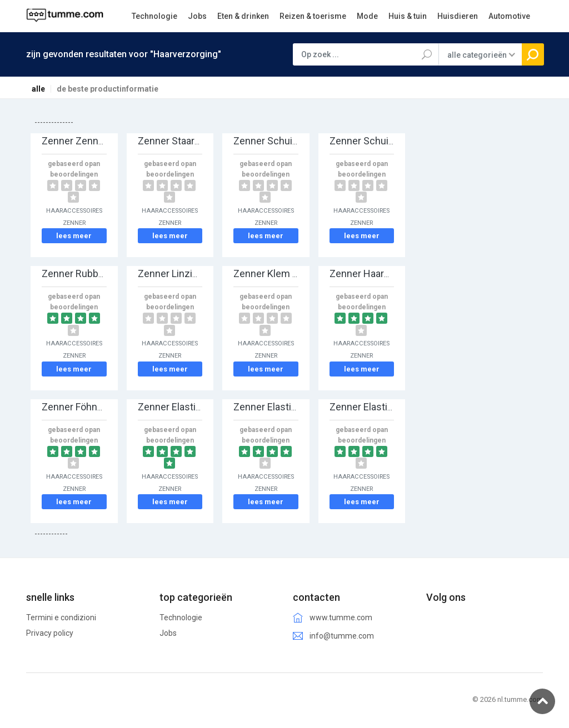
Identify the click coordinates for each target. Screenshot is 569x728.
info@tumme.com (342, 636)
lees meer (74, 236)
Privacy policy (50, 633)
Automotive (509, 16)
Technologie (154, 16)
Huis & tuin (408, 16)
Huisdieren (458, 16)
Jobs (197, 16)
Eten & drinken (243, 16)
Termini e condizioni (61, 617)
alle (38, 89)
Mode (367, 16)
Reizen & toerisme (313, 16)
